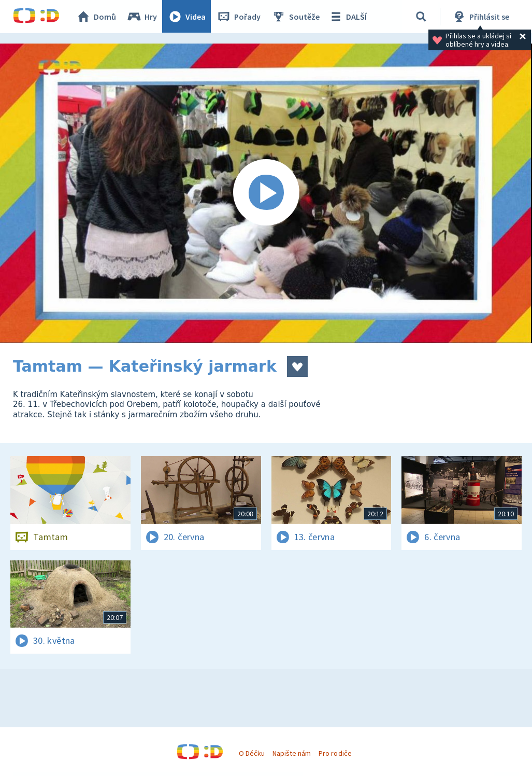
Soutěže (296, 17)
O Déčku (252, 753)
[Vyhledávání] (422, 17)
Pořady (239, 17)
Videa (187, 17)
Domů (96, 17)
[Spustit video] (266, 193)
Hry (142, 17)
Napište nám (292, 753)
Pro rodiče (335, 753)
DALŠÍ (348, 17)
